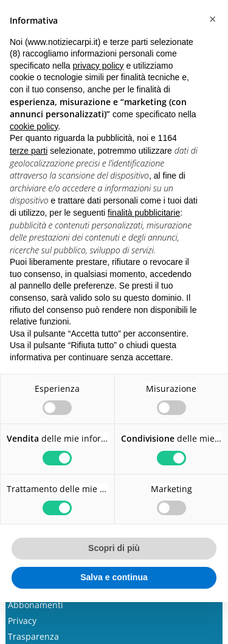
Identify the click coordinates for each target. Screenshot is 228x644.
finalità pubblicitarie (144, 213)
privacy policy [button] (98, 66)
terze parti (29, 151)
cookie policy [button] (34, 126)
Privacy (22, 621)
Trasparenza (33, 636)
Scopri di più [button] (114, 548)
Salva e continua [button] (114, 577)
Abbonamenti (36, 605)
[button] (212, 19)
